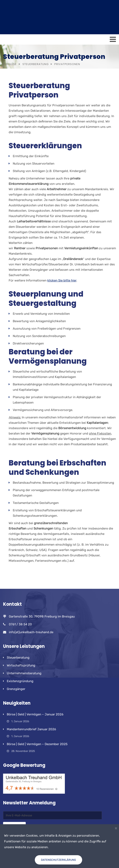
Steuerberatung (36, 64)
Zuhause (10, 64)
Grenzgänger (16, 689)
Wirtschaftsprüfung (21, 665)
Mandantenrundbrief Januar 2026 (31, 729)
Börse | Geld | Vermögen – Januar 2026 (35, 714)
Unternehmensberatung (24, 673)
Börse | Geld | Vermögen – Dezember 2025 (37, 744)
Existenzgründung (20, 681)
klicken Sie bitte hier (62, 280)
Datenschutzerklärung (58, 860)
